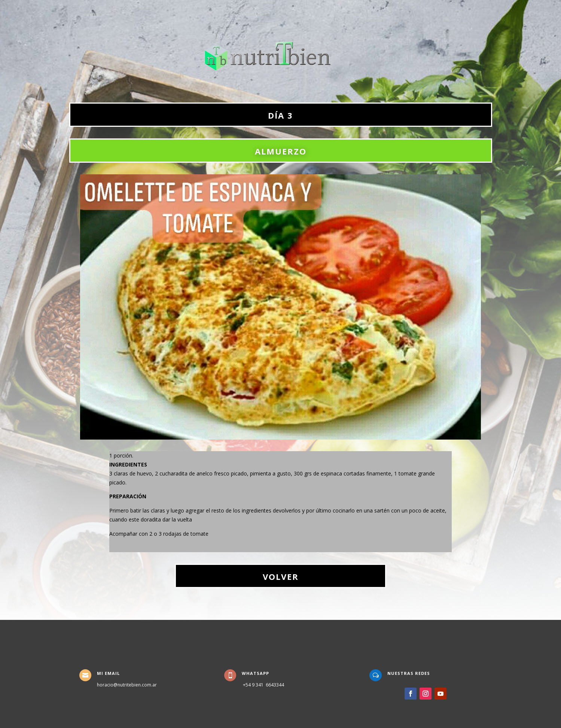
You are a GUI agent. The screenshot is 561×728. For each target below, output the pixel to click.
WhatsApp (255, 673)
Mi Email (108, 673)
